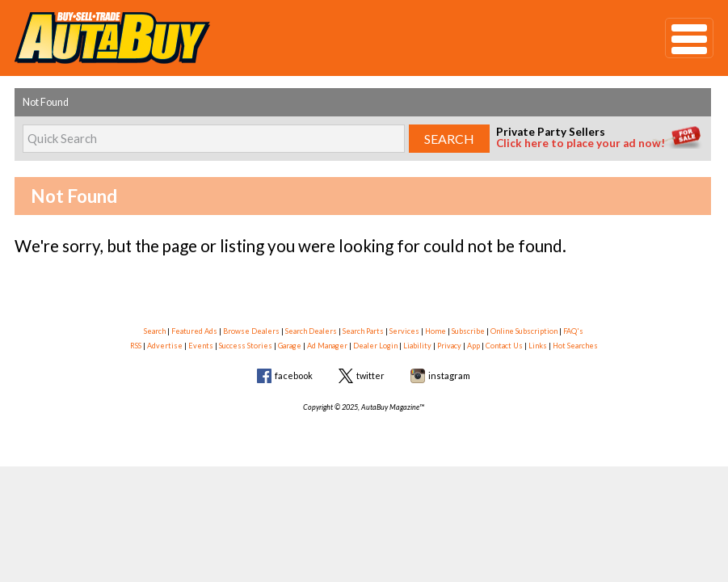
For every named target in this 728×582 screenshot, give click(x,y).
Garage (290, 346)
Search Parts (363, 331)
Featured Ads (194, 331)
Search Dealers (311, 331)
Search (155, 331)
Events (201, 346)
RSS (136, 346)
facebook (294, 375)
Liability (417, 346)
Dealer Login (375, 346)
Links (538, 346)
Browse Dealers (251, 331)
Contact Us (504, 346)
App (473, 346)
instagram (449, 375)
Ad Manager (327, 346)
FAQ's (573, 331)
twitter (370, 375)
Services (404, 331)
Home (436, 331)
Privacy (449, 346)
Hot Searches (575, 346)
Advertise (165, 346)
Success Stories (246, 346)
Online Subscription (524, 331)
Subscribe (468, 331)
